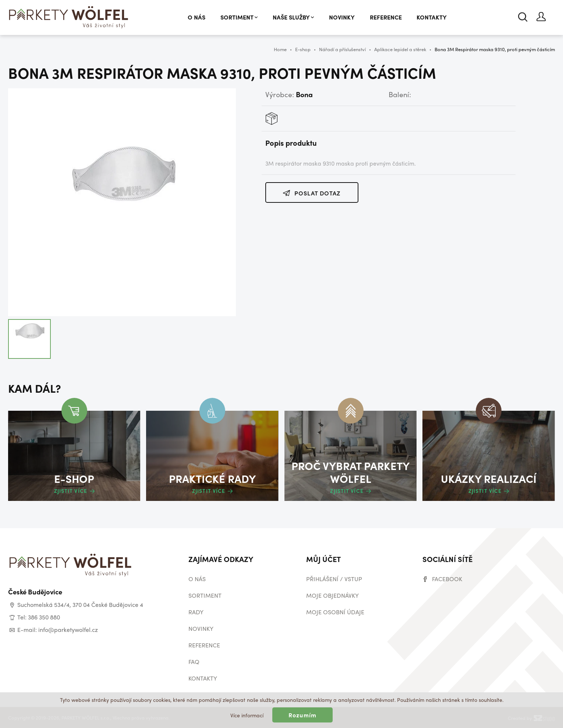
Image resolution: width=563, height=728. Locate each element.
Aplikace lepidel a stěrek (400, 49)
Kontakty (432, 17)
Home (280, 49)
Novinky (342, 17)
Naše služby (293, 17)
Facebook (447, 579)
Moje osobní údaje (335, 612)
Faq (194, 662)
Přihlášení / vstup (334, 579)
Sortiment (239, 17)
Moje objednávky (332, 595)
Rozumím (302, 715)
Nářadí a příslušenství (342, 49)
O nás (196, 17)
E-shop (303, 49)
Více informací (247, 715)
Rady (196, 612)
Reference (386, 17)
